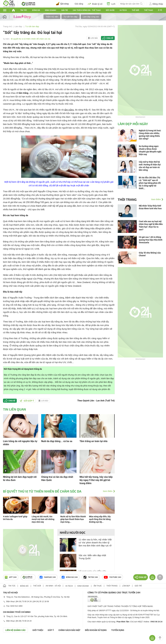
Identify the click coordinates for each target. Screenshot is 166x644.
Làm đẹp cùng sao (91, 17)
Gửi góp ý (27, 401)
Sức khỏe (110, 10)
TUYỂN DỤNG (118, 630)
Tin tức (24, 10)
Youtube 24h (113, 577)
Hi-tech (123, 10)
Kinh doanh (51, 10)
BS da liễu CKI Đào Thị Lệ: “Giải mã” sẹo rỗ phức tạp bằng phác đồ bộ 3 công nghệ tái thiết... (150, 183)
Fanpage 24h (48, 577)
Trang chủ (7, 26)
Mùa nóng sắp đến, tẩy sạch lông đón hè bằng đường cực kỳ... (100, 519)
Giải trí (64, 10)
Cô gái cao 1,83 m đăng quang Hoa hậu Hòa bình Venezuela (151, 240)
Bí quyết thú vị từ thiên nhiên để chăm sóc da (31, 39)
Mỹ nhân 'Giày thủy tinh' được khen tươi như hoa (150, 207)
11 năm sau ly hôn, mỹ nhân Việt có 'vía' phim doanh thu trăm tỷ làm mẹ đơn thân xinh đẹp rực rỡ (95, 542)
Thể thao (148, 10)
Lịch (111, 4)
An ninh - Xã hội (53, 586)
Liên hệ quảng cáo (15, 630)
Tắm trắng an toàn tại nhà (93, 441)
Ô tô (160, 10)
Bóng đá (36, 10)
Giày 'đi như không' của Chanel (150, 254)
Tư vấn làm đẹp (71, 17)
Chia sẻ (110, 38)
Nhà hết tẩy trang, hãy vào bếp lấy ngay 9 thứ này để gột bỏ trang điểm (96, 480)
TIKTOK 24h (91, 577)
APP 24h (11, 577)
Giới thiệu (38, 630)
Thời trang (127, 199)
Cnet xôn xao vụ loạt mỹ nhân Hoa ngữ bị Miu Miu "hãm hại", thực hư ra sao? (151, 225)
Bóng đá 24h (70, 577)
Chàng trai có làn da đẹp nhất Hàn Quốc (57, 479)
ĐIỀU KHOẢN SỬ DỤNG (96, 630)
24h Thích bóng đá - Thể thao (87, 10)
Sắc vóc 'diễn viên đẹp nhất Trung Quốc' (92, 557)
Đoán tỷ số (95, 4)
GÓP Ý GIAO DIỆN (9, 640)
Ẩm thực (98, 586)
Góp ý (51, 630)
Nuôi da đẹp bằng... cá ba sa (57, 441)
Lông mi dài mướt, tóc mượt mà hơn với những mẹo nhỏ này (43, 519)
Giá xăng (79, 4)
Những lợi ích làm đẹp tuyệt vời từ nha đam (20, 479)
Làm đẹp (19, 26)
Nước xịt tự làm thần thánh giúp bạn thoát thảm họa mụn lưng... (73, 519)
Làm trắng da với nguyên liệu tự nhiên (20, 443)
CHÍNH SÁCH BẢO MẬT (69, 630)
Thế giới (135, 10)
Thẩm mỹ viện (52, 17)
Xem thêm (108, 491)
